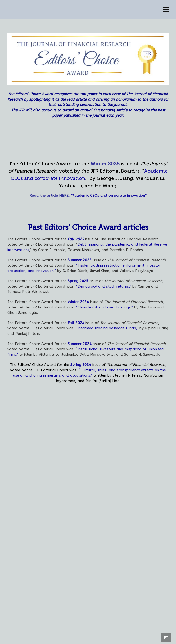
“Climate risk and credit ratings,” (104, 307)
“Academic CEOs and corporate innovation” (109, 196)
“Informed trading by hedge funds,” (107, 328)
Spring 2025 (78, 281)
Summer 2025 (80, 260)
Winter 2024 (78, 302)
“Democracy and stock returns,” (104, 286)
